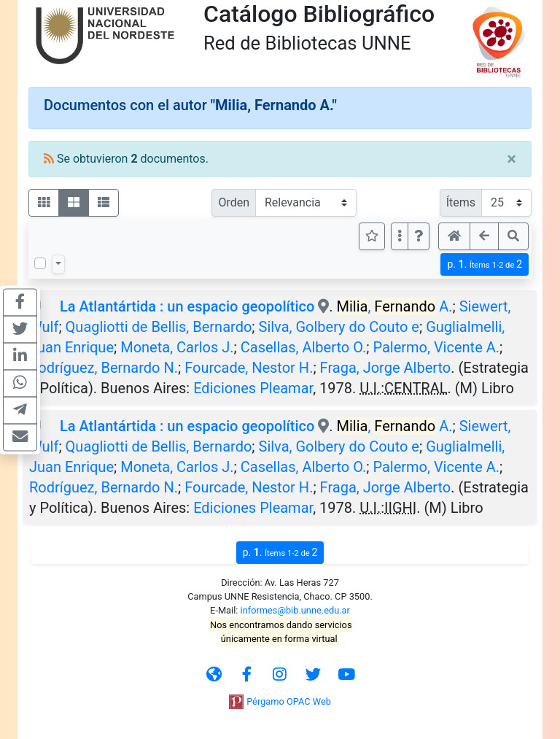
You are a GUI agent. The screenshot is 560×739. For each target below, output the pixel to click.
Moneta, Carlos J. (177, 347)
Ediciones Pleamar (253, 388)
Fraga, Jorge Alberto (386, 368)
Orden (234, 202)
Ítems (461, 202)
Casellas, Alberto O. (303, 347)
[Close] (512, 159)
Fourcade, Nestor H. (249, 368)
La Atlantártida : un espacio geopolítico (187, 306)
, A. (395, 306)
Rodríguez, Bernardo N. (104, 368)
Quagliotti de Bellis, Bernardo (159, 327)
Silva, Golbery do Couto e (339, 327)
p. (485, 264)
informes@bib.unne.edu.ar (295, 610)
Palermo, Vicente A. (436, 347)
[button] (419, 236)
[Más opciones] (400, 236)
